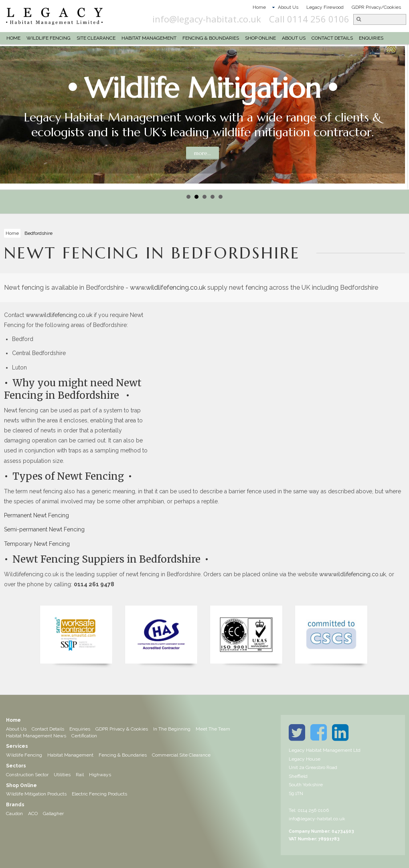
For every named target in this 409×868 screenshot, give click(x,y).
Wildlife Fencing (49, 38)
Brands (15, 805)
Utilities (62, 775)
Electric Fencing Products (99, 794)
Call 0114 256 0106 (349, 19)
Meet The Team (213, 729)
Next (399, 117)
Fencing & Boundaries (211, 38)
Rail (80, 775)
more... (202, 153)
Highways (100, 775)
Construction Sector (27, 775)
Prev (10, 117)
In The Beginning (172, 729)
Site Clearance (96, 38)
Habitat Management (149, 38)
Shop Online (260, 38)
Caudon (14, 813)
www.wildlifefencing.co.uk (168, 288)
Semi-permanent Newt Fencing (44, 529)
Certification (84, 736)
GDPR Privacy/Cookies (376, 7)
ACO (33, 813)
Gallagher (53, 813)
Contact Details (332, 38)
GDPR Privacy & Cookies (122, 729)
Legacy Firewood (325, 7)
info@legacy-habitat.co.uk (247, 19)
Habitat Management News (36, 736)
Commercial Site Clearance (181, 755)
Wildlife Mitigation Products (36, 794)
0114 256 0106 (313, 810)
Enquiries (371, 38)
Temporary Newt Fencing (37, 544)
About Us (288, 7)
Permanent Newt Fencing (36, 515)
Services (17, 746)
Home (259, 7)
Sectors (16, 766)
